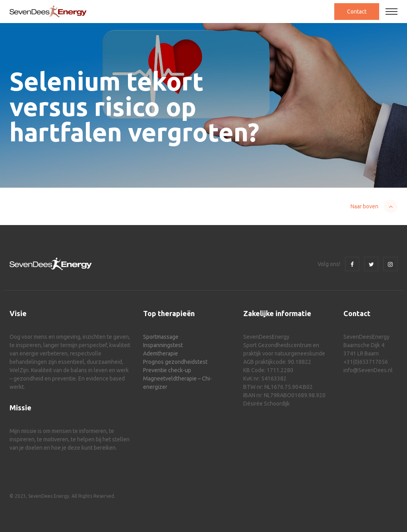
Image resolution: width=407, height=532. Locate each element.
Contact (357, 12)
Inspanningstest (163, 345)
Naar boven (364, 206)
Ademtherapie (161, 353)
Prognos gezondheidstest (175, 362)
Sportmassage (161, 337)
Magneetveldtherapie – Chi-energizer (177, 383)
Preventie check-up (167, 370)
